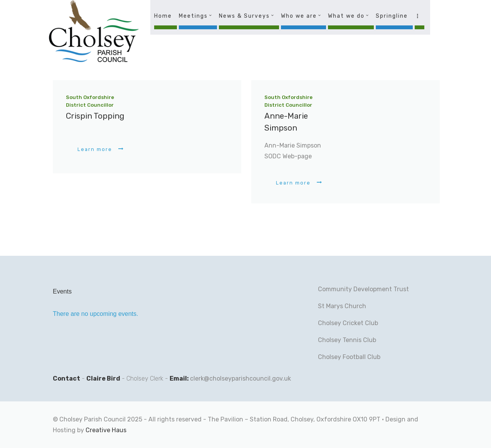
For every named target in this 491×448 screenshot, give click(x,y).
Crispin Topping (95, 116)
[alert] (113, 314)
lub (376, 357)
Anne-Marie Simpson (286, 122)
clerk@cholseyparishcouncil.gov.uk (240, 378)
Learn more (95, 149)
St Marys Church (342, 306)
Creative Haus (106, 430)
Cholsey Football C (345, 357)
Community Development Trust (363, 289)
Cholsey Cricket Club (348, 323)
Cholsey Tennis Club (347, 340)
